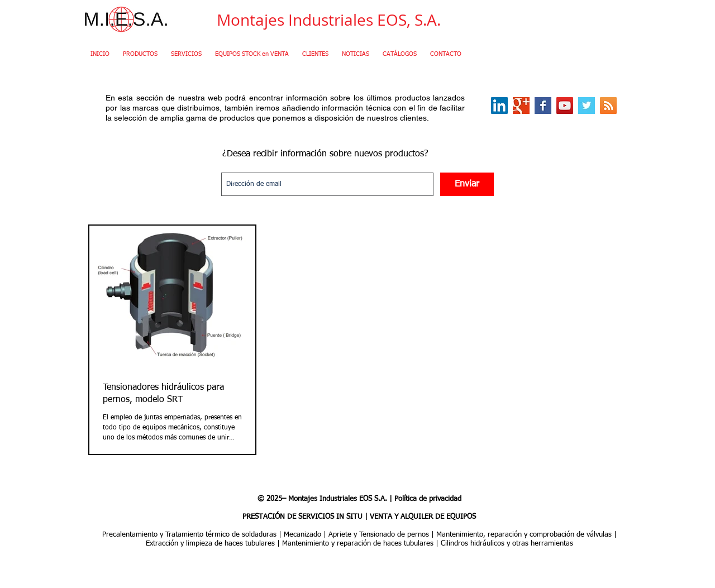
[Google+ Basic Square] (521, 106)
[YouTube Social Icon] (565, 106)
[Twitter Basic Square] (587, 106)
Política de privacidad (428, 499)
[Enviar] (467, 184)
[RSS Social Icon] (608, 106)
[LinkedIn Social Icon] (499, 106)
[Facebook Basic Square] (543, 106)
